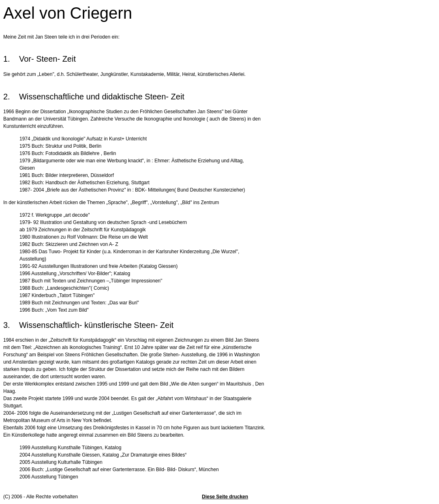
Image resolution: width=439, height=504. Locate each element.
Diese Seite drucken (225, 497)
